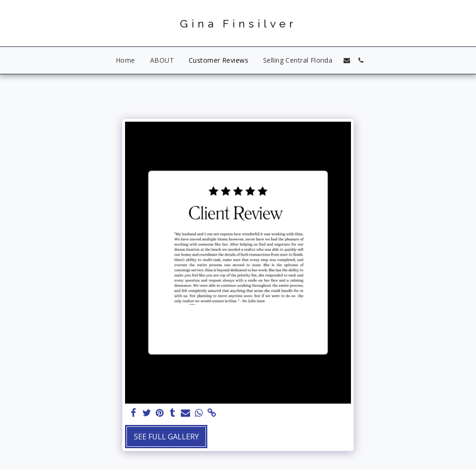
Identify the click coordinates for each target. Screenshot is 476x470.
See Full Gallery (166, 437)
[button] (347, 60)
